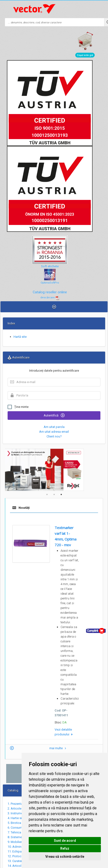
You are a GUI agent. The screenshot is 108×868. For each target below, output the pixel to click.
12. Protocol (16, 856)
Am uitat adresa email (54, 432)
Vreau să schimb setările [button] (65, 857)
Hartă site (20, 337)
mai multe (58, 748)
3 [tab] (61, 494)
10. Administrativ (19, 847)
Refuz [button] (65, 848)
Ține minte (18, 407)
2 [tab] (54, 494)
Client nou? (54, 436)
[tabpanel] (54, 470)
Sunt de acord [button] (65, 841)
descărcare (50, 298)
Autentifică (54, 415)
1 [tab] (47, 494)
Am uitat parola (54, 427)
